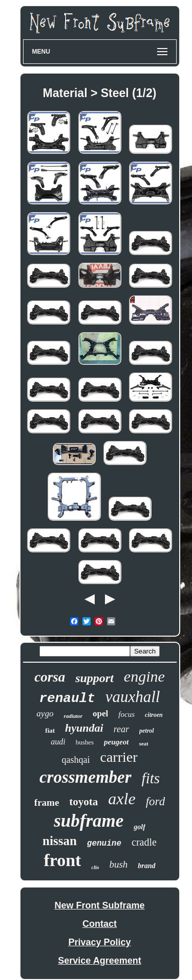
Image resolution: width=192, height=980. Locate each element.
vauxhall (133, 697)
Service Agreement (99, 961)
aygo (45, 714)
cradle (144, 842)
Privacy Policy (99, 942)
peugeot (116, 742)
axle (122, 799)
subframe (89, 821)
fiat (50, 730)
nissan (60, 841)
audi (58, 742)
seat (143, 743)
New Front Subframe (99, 905)
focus (126, 714)
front (62, 860)
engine (144, 676)
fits (151, 778)
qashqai (76, 760)
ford (156, 801)
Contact (100, 924)
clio (95, 867)
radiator (73, 716)
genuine (104, 844)
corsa (50, 677)
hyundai (84, 728)
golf (140, 827)
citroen (154, 715)
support (94, 678)
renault (67, 698)
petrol (147, 731)
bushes (85, 742)
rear (121, 729)
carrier (119, 757)
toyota (83, 802)
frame (47, 802)
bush (118, 864)
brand (146, 866)
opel (100, 714)
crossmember (86, 777)
